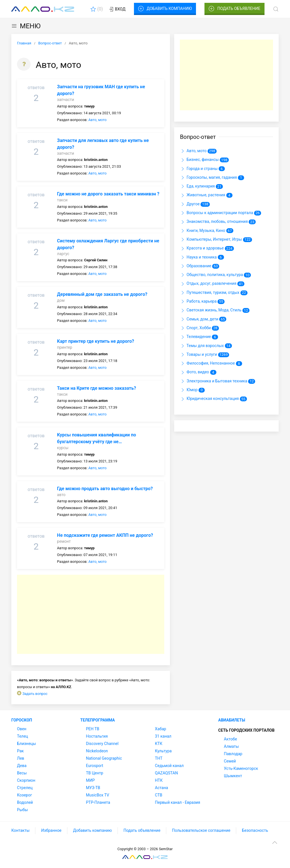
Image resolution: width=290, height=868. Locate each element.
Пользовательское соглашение (201, 830)
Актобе (231, 739)
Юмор (192, 390)
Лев (21, 758)
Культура (163, 751)
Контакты (20, 830)
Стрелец (25, 788)
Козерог (24, 795)
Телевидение (199, 337)
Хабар (161, 729)
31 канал (163, 736)
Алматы (232, 746)
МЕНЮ (26, 26)
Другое (195, 204)
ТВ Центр (95, 773)
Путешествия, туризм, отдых (214, 293)
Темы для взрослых (206, 346)
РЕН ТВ (93, 729)
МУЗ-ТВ (93, 788)
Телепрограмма (98, 720)
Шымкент (233, 776)
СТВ (159, 795)
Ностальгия (97, 736)
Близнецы (26, 744)
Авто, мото (97, 120)
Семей (230, 761)
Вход (117, 9)
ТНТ (159, 758)
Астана (161, 788)
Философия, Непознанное (211, 363)
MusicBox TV (98, 795)
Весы (22, 773)
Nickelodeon (97, 751)
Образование (200, 266)
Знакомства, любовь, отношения (218, 222)
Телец (23, 736)
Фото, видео (198, 372)
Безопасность (255, 830)
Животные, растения (206, 195)
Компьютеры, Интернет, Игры (216, 240)
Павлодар (233, 754)
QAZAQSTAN (166, 773)
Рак (20, 751)
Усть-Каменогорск (241, 768)
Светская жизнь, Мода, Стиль (215, 311)
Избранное (51, 830)
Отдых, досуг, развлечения (212, 284)
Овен (22, 729)
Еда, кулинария (201, 186)
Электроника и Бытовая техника (217, 381)
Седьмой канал (169, 766)
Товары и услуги (204, 355)
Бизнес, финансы (204, 160)
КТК (159, 744)
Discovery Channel (102, 744)
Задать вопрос (35, 694)
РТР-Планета (98, 802)
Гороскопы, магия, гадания (212, 178)
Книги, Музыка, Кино (206, 231)
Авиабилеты (232, 720)
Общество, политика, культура (215, 275)
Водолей (25, 802)
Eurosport (95, 766)
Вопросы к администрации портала (220, 213)
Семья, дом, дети (203, 319)
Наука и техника (202, 257)
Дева (22, 766)
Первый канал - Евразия (178, 802)
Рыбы (22, 810)
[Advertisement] (91, 614)
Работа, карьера (202, 301)
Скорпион (26, 780)
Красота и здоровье (207, 249)
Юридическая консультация (213, 399)
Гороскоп (22, 720)
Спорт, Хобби (199, 328)
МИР (90, 780)
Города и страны (202, 169)
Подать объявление (234, 9)
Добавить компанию (165, 9)
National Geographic (104, 758)
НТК (159, 780)
